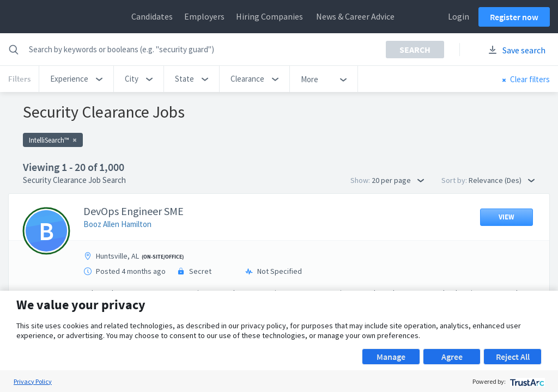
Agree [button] (452, 357)
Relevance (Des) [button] (502, 180)
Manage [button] (391, 357)
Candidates (152, 16)
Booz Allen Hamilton (117, 224)
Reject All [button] (513, 357)
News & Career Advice (355, 16)
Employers (204, 16)
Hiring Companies (269, 16)
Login (459, 16)
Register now (514, 17)
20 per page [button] (398, 180)
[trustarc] (526, 381)
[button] (76, 79)
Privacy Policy (33, 381)
